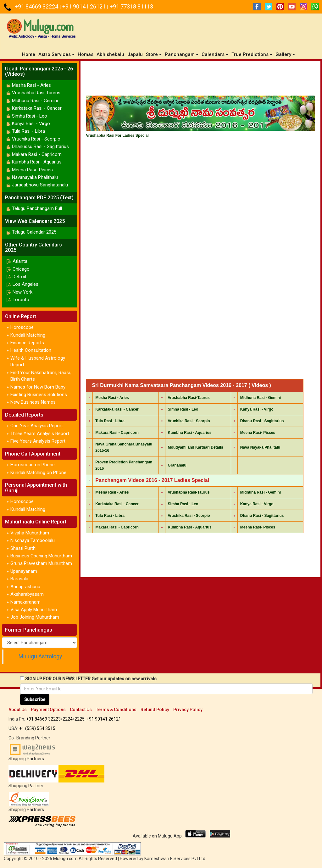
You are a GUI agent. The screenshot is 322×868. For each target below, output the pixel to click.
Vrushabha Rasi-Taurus (36, 93)
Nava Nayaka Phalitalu (260, 447)
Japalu (135, 54)
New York (22, 292)
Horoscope (22, 327)
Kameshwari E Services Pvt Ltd (175, 859)
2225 (80, 719)
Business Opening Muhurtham (41, 556)
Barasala (19, 579)
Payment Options (48, 710)
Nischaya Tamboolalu (33, 540)
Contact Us (81, 710)
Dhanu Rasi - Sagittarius (262, 421)
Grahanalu (177, 465)
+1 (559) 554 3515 (37, 728)
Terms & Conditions (116, 710)
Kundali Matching (28, 335)
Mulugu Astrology (40, 656)
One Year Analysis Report (37, 426)
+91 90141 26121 (85, 6)
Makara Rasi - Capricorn (37, 154)
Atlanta (20, 261)
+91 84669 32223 (43, 719)
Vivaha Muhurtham (30, 533)
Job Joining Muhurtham (35, 617)
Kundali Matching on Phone (38, 473)
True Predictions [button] (252, 54)
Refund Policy (155, 710)
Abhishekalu (110, 54)
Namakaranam (25, 602)
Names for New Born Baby (38, 387)
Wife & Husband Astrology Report (38, 361)
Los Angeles (25, 284)
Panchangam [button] (182, 54)
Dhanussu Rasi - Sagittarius (40, 147)
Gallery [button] (285, 54)
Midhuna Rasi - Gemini (35, 101)
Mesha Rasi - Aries (31, 85)
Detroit (19, 277)
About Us (18, 710)
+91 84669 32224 (37, 6)
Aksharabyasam (27, 594)
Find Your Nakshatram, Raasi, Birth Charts (41, 376)
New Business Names (33, 402)
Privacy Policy (188, 710)
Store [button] (154, 54)
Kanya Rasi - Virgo (31, 124)
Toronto (21, 300)
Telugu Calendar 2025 (34, 232)
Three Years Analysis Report (40, 434)
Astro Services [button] (56, 54)
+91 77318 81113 (131, 6)
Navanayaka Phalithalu (35, 177)
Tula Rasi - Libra (28, 131)
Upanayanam (24, 571)
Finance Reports (27, 343)
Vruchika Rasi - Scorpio (36, 139)
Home (29, 54)
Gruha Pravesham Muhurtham (41, 563)
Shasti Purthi (23, 548)
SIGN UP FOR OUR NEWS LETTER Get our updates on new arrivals (91, 679)
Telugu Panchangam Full (37, 208)
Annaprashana (25, 587)
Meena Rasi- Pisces (32, 170)
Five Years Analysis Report (38, 441)
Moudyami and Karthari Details (196, 447)
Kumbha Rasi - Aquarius (37, 162)
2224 (68, 719)
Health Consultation (31, 350)
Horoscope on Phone (33, 465)
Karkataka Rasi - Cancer (37, 108)
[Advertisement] (200, 80)
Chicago (21, 269)
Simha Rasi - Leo (30, 116)
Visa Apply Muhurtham (34, 610)
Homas (86, 54)
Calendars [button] (215, 54)
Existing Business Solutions (39, 395)
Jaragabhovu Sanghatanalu (40, 185)
